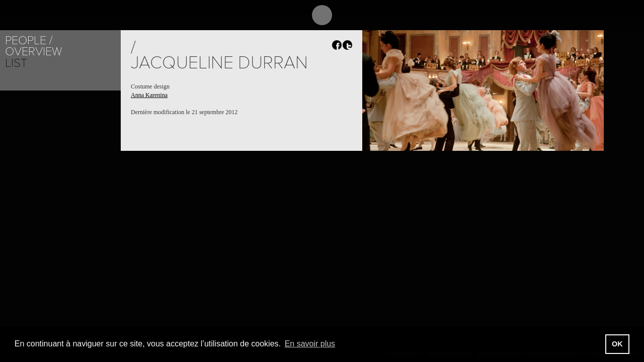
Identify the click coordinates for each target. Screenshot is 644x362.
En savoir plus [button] (310, 344)
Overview (33, 52)
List (16, 63)
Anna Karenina (149, 95)
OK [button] (617, 344)
